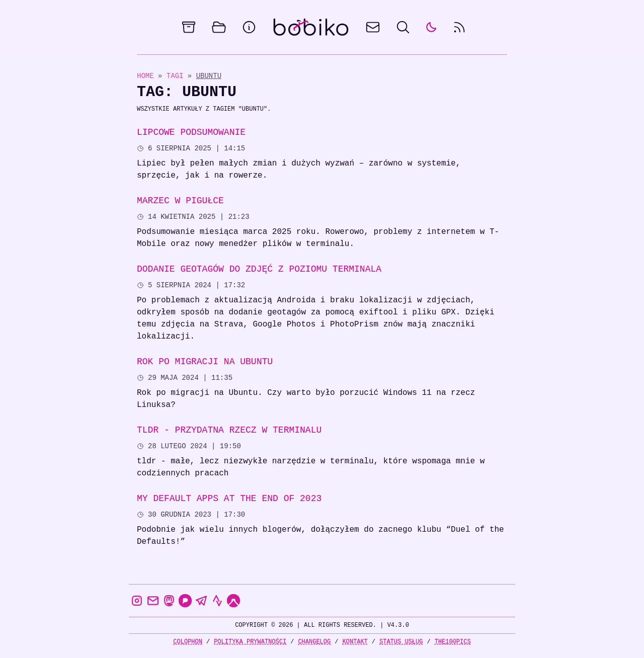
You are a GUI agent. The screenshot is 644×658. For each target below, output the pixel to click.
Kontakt (355, 642)
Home (145, 76)
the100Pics (453, 642)
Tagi (177, 76)
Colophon (188, 642)
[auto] (431, 27)
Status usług (401, 642)
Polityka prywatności (250, 642)
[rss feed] (459, 27)
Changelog (314, 642)
